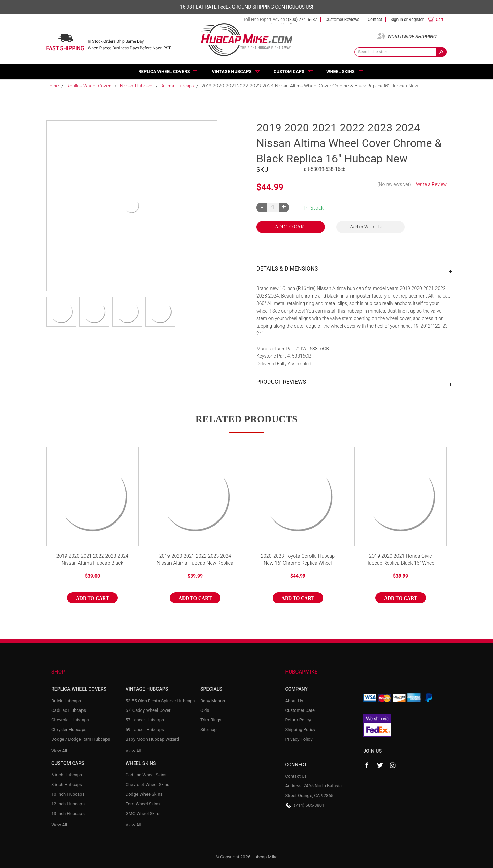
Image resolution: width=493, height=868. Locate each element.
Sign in (397, 20)
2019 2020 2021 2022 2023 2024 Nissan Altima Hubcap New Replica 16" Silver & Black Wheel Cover (195, 560)
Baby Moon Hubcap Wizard (152, 739)
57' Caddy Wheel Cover (148, 710)
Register (416, 20)
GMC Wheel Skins (143, 813)
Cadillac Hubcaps (69, 710)
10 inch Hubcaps (68, 794)
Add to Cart (92, 598)
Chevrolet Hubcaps (70, 720)
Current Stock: (314, 208)
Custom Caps (289, 71)
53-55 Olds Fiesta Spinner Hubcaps (160, 701)
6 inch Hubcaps (67, 775)
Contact (375, 20)
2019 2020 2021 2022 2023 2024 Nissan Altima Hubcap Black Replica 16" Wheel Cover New (93, 560)
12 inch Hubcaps (68, 804)
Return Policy (298, 720)
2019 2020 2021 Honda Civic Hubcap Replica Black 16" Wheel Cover (401, 560)
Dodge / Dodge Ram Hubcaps (81, 739)
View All (59, 751)
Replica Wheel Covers (164, 71)
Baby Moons (213, 701)
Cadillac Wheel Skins (146, 775)
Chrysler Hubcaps (69, 729)
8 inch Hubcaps (67, 785)
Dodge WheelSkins (144, 794)
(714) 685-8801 (309, 805)
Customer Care (300, 710)
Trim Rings (211, 720)
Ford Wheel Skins (143, 804)
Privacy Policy (299, 739)
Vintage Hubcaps (232, 71)
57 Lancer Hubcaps (145, 720)
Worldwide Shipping (412, 37)
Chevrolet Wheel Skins (148, 785)
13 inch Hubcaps (68, 813)
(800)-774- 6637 (302, 20)
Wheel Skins (340, 71)
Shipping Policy (300, 729)
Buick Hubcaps (66, 701)
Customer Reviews (343, 20)
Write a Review (431, 184)
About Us (294, 701)
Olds (205, 710)
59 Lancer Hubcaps (145, 729)
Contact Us (296, 776)
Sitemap (208, 729)
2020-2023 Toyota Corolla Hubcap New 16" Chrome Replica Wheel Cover (298, 560)
